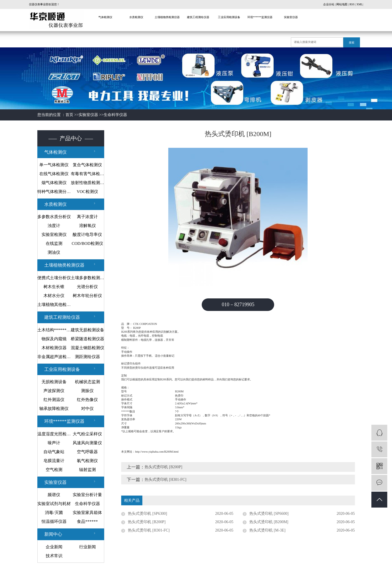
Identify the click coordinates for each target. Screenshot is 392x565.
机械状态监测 (87, 382)
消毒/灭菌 (54, 513)
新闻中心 (53, 534)
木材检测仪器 (54, 348)
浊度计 (54, 226)
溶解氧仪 (87, 226)
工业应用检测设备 (229, 17)
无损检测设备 (54, 382)
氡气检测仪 (87, 461)
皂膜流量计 (54, 461)
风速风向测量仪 (87, 443)
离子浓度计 (87, 217)
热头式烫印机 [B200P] (163, 467)
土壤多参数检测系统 (87, 278)
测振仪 (87, 391)
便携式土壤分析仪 (54, 278)
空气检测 (54, 470)
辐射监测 (87, 470)
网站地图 (342, 4)
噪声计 (54, 443)
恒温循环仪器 (54, 521)
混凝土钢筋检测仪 (87, 348)
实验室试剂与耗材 (54, 504)
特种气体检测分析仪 (54, 192)
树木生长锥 (54, 287)
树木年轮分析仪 (87, 296)
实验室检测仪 (54, 235)
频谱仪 (54, 495)
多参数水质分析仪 (54, 217)
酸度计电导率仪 (87, 235)
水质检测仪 (136, 17)
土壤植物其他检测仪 (54, 305)
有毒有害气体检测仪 (87, 174)
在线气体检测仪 (54, 174)
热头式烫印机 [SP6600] (269, 514)
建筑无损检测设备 (87, 330)
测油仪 (54, 252)
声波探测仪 (54, 391)
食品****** (87, 521)
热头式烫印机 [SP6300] (147, 514)
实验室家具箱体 (87, 513)
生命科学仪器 (115, 115)
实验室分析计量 (87, 495)
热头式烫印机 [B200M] (269, 522)
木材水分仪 (54, 296)
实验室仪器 (291, 17)
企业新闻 (54, 547)
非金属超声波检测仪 (54, 357)
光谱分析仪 (87, 287)
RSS (352, 4)
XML (359, 4)
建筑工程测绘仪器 (198, 17)
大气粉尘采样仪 (87, 434)
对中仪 (87, 409)
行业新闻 (87, 547)
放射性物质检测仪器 (87, 183)
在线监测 (54, 243)
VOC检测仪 (87, 192)
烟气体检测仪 (54, 183)
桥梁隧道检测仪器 (87, 339)
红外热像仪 (87, 400)
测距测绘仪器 (87, 357)
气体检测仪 (105, 17)
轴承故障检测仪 (54, 409)
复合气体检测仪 (87, 165)
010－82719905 (238, 305)
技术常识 (54, 556)
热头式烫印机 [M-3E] (267, 530)
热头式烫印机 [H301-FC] (165, 480)
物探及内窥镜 (54, 339)
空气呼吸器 (87, 452)
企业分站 (329, 4)
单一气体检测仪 (54, 165)
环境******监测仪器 (260, 17)
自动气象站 (54, 452)
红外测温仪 (54, 400)
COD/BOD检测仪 (87, 243)
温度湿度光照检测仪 (54, 434)
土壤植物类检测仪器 (167, 17)
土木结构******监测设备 (54, 330)
